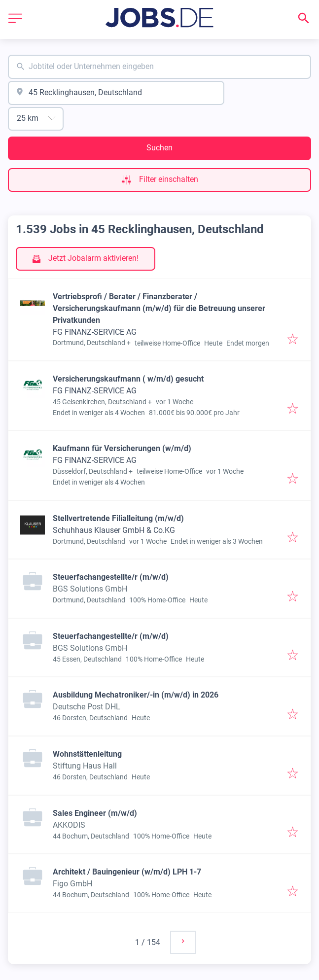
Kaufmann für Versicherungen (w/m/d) (122, 448)
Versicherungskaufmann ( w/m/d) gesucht (128, 379)
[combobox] (159, 67)
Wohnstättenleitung (87, 754)
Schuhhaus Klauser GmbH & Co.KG (114, 530)
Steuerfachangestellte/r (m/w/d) (111, 577)
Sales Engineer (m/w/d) (95, 813)
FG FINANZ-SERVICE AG (95, 332)
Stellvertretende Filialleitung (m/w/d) (118, 518)
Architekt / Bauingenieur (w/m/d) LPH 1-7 (127, 872)
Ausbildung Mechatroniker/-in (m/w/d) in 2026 (136, 695)
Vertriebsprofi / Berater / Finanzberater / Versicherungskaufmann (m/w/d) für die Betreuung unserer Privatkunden (159, 308)
